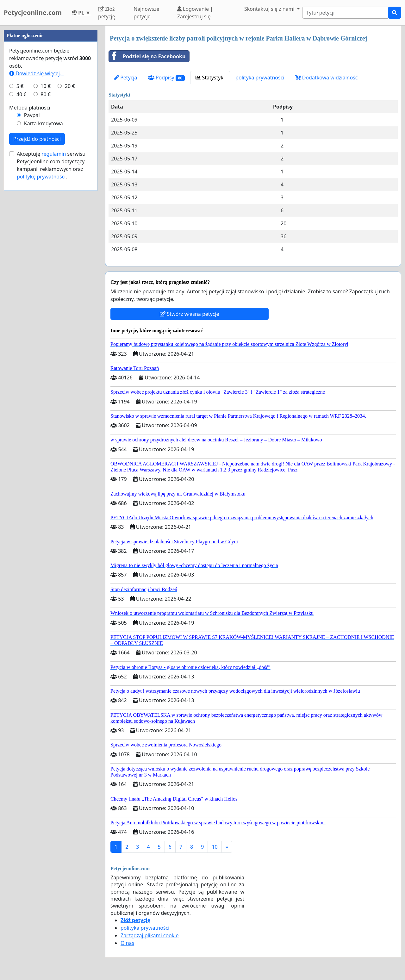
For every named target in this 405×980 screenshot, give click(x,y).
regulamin (54, 154)
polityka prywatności (260, 78)
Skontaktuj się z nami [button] (270, 9)
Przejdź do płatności (37, 139)
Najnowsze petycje (146, 13)
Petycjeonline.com (33, 12)
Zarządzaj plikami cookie (150, 935)
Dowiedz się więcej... (37, 73)
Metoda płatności (30, 108)
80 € (46, 94)
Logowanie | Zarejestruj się (195, 13)
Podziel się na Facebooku (147, 56)
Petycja (126, 78)
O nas (127, 943)
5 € (20, 86)
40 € (22, 94)
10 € (46, 86)
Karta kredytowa (44, 123)
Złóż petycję (107, 13)
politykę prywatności (41, 177)
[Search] (345, 13)
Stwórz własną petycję (189, 314)
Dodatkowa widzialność (327, 78)
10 (215, 847)
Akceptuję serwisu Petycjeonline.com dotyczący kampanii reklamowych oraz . (51, 165)
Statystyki (210, 78)
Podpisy (167, 78)
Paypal (32, 115)
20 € (70, 86)
